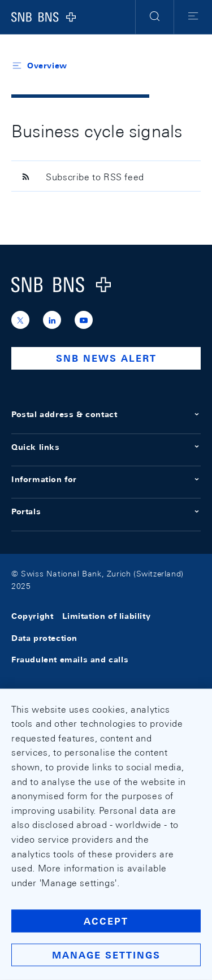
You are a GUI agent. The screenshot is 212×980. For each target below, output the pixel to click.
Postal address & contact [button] (106, 414)
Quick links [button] (106, 447)
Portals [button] (106, 511)
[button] (155, 17)
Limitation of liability (106, 617)
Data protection (44, 638)
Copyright (32, 617)
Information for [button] (106, 479)
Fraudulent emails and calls (70, 660)
